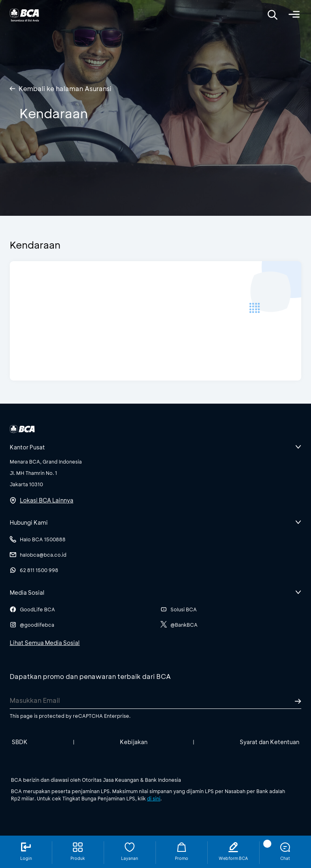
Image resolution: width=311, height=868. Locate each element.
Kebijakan (134, 742)
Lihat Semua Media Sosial (45, 643)
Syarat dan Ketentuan (269, 742)
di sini (154, 798)
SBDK (20, 742)
